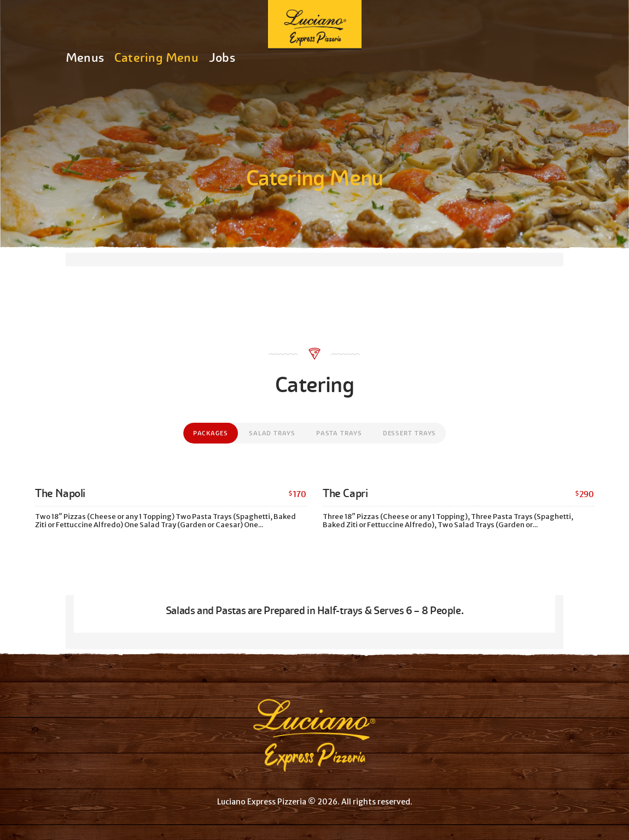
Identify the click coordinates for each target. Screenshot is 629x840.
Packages (211, 433)
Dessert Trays (410, 433)
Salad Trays (272, 433)
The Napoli (60, 494)
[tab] (211, 433)
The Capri (345, 494)
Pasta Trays (339, 433)
